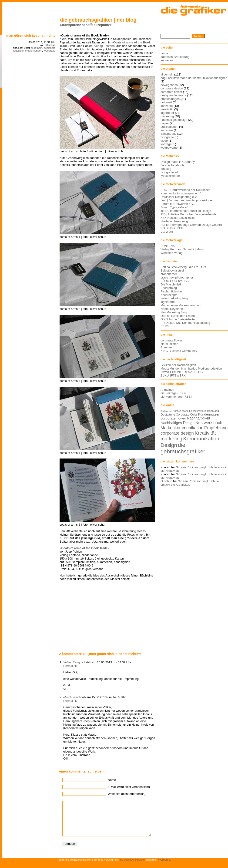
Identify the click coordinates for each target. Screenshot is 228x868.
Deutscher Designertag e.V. (179, 197)
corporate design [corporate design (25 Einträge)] (177, 433)
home (164, 53)
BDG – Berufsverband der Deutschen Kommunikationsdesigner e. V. (186, 192)
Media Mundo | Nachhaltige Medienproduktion (191, 368)
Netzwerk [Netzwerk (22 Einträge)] (204, 423)
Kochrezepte (169, 295)
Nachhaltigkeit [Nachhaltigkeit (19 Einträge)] (198, 418)
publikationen (169, 127)
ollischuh (69, 697)
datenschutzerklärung (175, 57)
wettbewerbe (169, 148)
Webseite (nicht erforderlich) (127, 794)
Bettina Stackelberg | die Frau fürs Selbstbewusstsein (183, 269)
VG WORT (168, 232)
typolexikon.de (170, 176)
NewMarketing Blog (174, 312)
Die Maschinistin (171, 284)
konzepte (167, 106)
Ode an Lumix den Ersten (178, 316)
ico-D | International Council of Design (186, 211)
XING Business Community (179, 351)
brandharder (169, 274)
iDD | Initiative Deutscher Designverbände (188, 214)
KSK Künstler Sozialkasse (178, 218)
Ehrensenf (167, 347)
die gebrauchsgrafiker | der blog (98, 20)
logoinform (168, 302)
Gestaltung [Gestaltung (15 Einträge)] (168, 414)
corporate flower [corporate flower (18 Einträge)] (173, 418)
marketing (167, 116)
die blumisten (169, 344)
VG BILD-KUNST (172, 228)
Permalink (70, 666)
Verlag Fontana (104, 46)
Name (112, 780)
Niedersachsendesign (175, 221)
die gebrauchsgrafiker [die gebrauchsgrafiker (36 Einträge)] (183, 448)
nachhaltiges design (174, 120)
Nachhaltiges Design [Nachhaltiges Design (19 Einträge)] (178, 423)
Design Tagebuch (172, 165)
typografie (49, 51)
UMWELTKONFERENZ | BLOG (182, 372)
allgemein (36, 48)
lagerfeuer (167, 113)
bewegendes (169, 85)
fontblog (166, 169)
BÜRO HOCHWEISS (175, 281)
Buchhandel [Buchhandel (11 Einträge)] (166, 411)
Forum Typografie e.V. (175, 207)
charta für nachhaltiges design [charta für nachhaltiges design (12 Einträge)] (198, 411)
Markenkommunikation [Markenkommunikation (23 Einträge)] (182, 428)
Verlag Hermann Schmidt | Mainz (183, 249)
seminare (167, 130)
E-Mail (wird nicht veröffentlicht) (129, 787)
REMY (165, 326)
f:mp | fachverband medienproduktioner (187, 200)
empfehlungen (34, 51)
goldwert (166, 102)
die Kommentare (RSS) (176, 397)
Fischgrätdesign (171, 291)
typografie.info (170, 172)
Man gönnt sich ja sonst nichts (31, 36)
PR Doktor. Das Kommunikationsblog (185, 323)
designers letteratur (173, 95)
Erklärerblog (169, 288)
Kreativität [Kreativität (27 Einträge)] (205, 433)
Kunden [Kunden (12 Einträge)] (177, 411)
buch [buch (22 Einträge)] (218, 423)
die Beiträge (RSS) (173, 393)
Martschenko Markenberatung (181, 305)
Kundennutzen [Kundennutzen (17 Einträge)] (209, 414)
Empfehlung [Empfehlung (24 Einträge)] (216, 428)
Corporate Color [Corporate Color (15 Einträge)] (187, 414)
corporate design (172, 88)
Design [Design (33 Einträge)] (169, 445)
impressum (168, 60)
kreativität (167, 109)
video (164, 141)
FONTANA (168, 246)
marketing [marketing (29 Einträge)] (171, 439)
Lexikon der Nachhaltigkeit (178, 365)
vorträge (166, 144)
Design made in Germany (178, 162)
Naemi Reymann (172, 309)
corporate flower (171, 92)
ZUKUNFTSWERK (173, 375)
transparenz (168, 134)
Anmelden (167, 390)
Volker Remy (72, 662)
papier (165, 123)
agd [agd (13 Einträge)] (217, 411)
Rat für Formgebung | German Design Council (191, 225)
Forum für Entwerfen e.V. (177, 204)
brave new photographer (177, 277)
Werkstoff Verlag (172, 253)
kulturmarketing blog (174, 298)
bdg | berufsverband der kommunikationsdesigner (194, 78)
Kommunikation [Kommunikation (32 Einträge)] (201, 439)
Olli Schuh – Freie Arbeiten (178, 319)
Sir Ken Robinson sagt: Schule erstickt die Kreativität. (190, 483)
